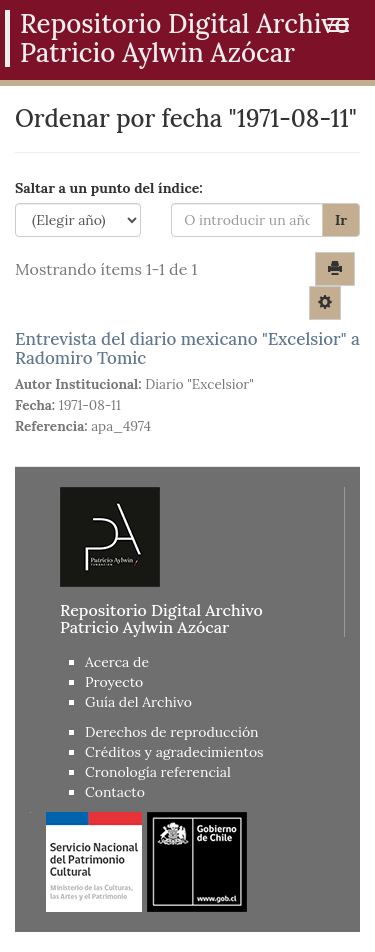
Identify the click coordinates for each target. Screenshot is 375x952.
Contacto (115, 792)
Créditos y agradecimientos (174, 752)
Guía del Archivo (138, 702)
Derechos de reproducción (172, 732)
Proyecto (114, 682)
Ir (341, 220)
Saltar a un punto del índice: (109, 188)
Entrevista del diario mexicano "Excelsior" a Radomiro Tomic (187, 348)
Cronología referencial (158, 772)
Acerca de (117, 662)
